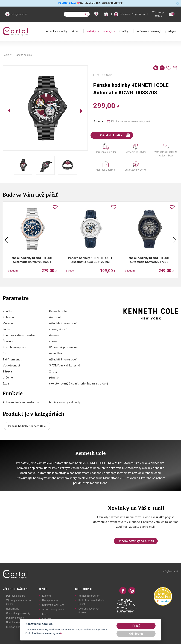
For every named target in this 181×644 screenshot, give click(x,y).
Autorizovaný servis (53, 610)
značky (124, 31)
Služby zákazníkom (53, 605)
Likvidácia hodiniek (17, 627)
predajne (171, 31)
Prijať (136, 626)
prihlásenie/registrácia (132, 14)
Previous (6, 240)
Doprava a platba (16, 596)
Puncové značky (15, 618)
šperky (107, 31)
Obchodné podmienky (18, 613)
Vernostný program (89, 596)
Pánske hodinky (24, 55)
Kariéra (46, 614)
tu (61, 633)
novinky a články (57, 31)
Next (174, 240)
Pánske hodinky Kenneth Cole (27, 426)
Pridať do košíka (115, 135)
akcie (75, 31)
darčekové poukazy (148, 31)
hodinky (91, 31)
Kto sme (47, 596)
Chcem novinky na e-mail (136, 541)
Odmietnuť (136, 634)
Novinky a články (15, 622)
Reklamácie (13, 609)
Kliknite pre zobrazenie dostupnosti (131, 121)
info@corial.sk (19, 14)
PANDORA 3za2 (67, 3)
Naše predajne (50, 600)
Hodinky (7, 55)
